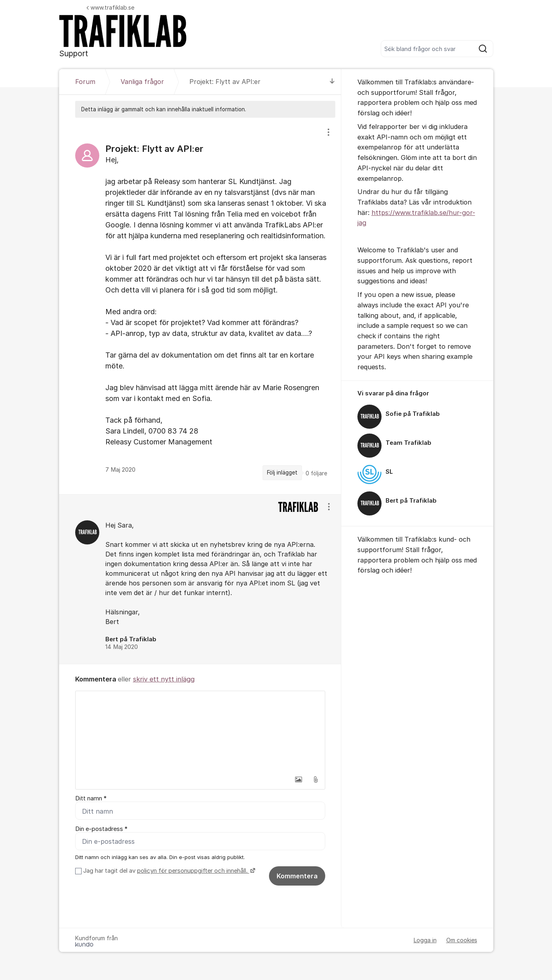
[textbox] (200, 731)
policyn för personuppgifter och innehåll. (193, 871)
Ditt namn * (91, 798)
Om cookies (462, 940)
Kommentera (297, 876)
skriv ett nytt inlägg (164, 679)
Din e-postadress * (101, 829)
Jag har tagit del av (168, 871)
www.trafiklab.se (110, 7)
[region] (200, 306)
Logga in (425, 940)
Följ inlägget (282, 473)
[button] (299, 779)
